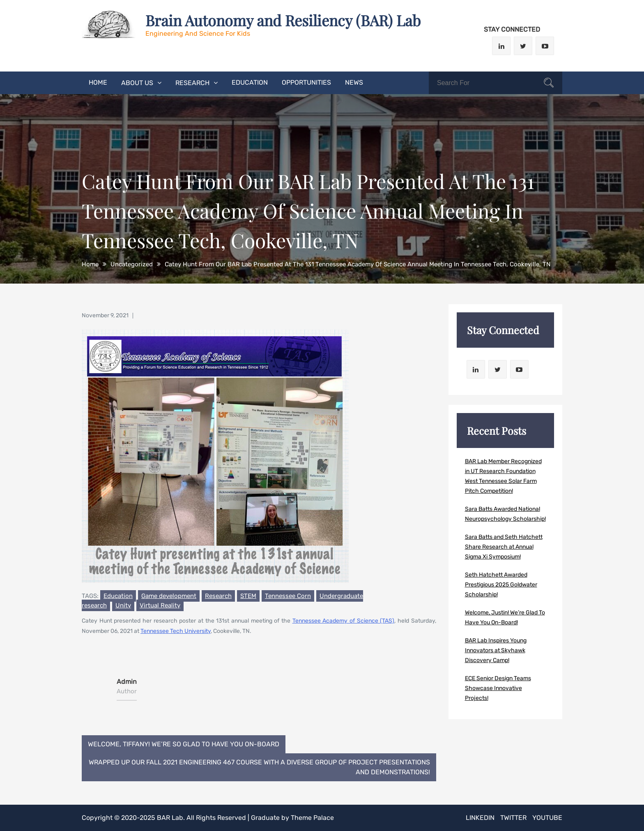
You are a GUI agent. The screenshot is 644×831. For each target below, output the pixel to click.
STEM (248, 597)
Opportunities (306, 82)
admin (127, 682)
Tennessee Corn (288, 597)
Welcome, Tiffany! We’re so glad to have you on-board (184, 744)
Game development (169, 597)
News (354, 82)
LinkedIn (480, 818)
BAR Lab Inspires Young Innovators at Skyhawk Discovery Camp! (496, 650)
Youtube (547, 818)
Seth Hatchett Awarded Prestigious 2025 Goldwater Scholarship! (501, 585)
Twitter (513, 818)
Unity (123, 606)
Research (192, 83)
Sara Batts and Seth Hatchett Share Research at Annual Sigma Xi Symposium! (504, 547)
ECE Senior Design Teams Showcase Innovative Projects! (498, 688)
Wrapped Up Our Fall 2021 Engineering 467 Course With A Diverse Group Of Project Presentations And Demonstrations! (259, 767)
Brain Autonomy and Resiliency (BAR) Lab (283, 20)
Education (250, 82)
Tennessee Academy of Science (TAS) (344, 622)
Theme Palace (312, 818)
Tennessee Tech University (176, 632)
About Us (137, 83)
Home (98, 82)
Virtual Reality (160, 606)
